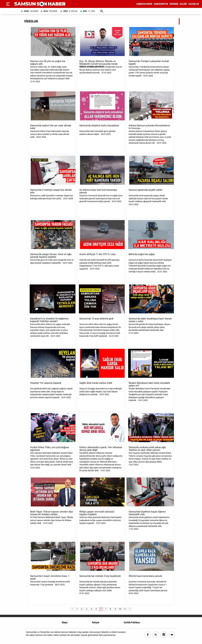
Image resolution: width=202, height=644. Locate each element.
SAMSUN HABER (144, 4)
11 (125, 609)
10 (120, 609)
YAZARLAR (194, 4)
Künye (65, 622)
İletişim (96, 622)
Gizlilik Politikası (132, 622)
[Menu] (8, 4)
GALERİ (183, 4)
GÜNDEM (174, 4)
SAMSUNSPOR (161, 4)
